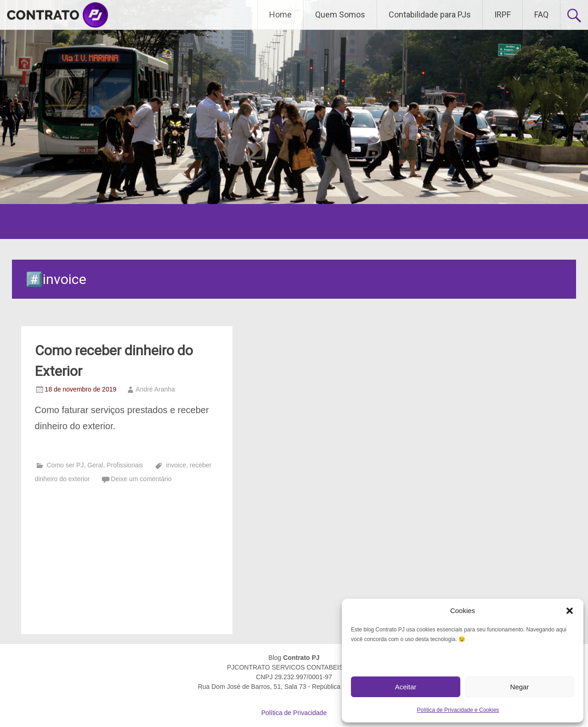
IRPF (503, 14)
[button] (570, 611)
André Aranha (155, 389)
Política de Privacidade (294, 713)
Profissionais (125, 465)
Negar (520, 687)
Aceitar (406, 687)
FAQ (541, 14)
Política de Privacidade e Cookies (458, 710)
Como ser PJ (65, 465)
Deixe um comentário (141, 479)
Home (280, 14)
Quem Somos (340, 14)
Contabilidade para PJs (430, 14)
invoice (176, 465)
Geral (95, 465)
